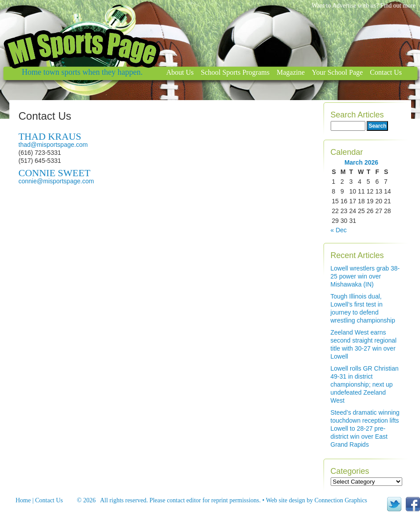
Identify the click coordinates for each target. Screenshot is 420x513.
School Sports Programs (235, 72)
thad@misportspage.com (53, 145)
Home (23, 500)
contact (176, 500)
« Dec (339, 230)
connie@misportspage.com (56, 181)
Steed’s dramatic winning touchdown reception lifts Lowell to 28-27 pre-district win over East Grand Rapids (365, 428)
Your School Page (338, 72)
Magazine (290, 72)
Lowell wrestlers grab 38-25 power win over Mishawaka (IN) (365, 276)
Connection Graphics (341, 500)
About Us (180, 72)
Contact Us (386, 72)
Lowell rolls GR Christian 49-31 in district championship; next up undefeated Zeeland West (365, 384)
